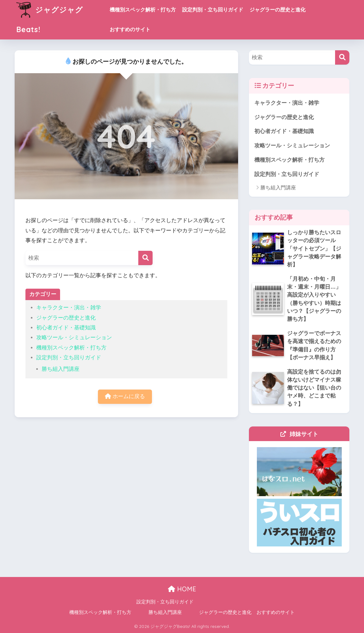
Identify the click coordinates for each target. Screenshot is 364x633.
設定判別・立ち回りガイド (213, 10)
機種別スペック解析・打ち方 (143, 10)
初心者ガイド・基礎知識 (66, 328)
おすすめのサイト (130, 29)
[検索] (145, 258)
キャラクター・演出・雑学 (69, 308)
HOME (182, 589)
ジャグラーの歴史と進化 (278, 10)
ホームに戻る (125, 396)
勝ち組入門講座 (61, 369)
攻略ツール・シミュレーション (74, 338)
